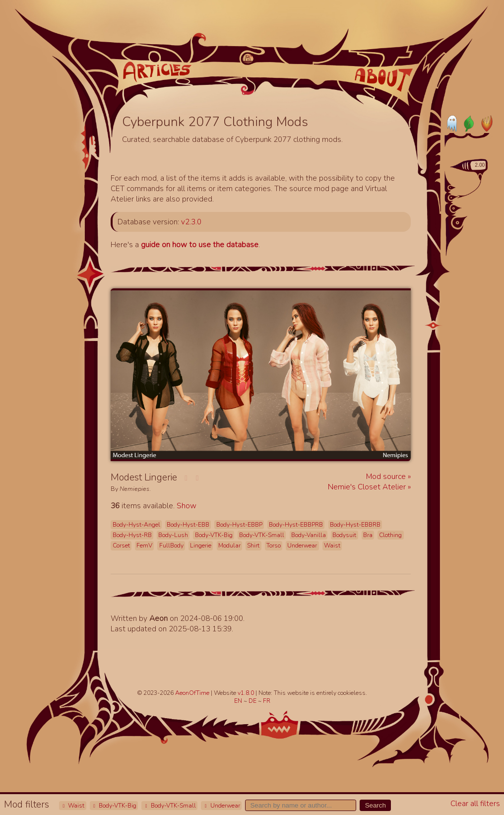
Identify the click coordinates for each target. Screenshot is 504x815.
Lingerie (201, 545)
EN (239, 701)
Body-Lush (173, 535)
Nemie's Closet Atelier (368, 487)
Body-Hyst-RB (132, 535)
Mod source (387, 476)
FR (267, 701)
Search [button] (376, 805)
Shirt (253, 545)
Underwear (221, 806)
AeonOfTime (192, 693)
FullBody (171, 545)
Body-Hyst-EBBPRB (296, 525)
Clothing (390, 535)
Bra (368, 535)
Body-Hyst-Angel (136, 525)
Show (187, 506)
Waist (72, 806)
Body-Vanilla (309, 535)
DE (253, 701)
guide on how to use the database (200, 244)
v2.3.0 (191, 222)
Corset (121, 545)
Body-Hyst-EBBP (239, 525)
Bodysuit (344, 535)
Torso (274, 545)
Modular (229, 545)
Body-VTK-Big (114, 806)
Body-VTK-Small (170, 806)
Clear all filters (475, 803)
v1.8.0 (247, 693)
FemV (144, 545)
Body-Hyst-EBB (188, 525)
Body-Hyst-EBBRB (355, 525)
